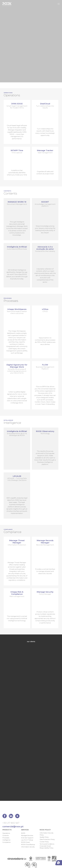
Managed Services (27, 836)
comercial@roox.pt (13, 827)
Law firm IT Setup (27, 840)
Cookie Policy (44, 842)
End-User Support (27, 838)
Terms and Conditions (47, 844)
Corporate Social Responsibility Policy (47, 847)
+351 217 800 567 (11, 823)
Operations (6, 833)
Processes (6, 838)
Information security (28, 847)
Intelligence (6, 840)
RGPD (23, 833)
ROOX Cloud (25, 842)
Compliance (7, 842)
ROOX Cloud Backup (28, 845)
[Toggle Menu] (59, 4)
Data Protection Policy (47, 839)
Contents (6, 836)
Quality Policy (44, 837)
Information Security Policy (47, 834)
